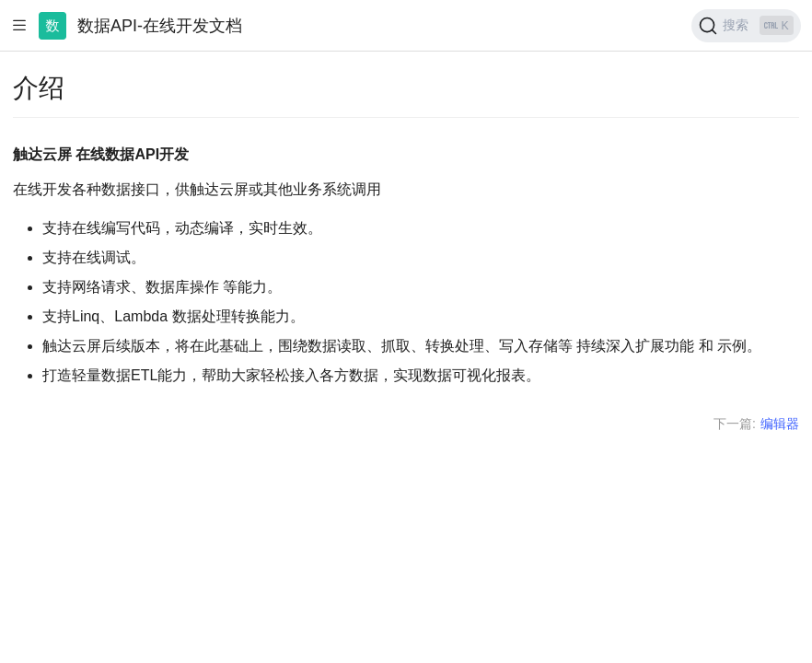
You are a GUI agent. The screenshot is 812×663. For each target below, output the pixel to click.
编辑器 (780, 424)
